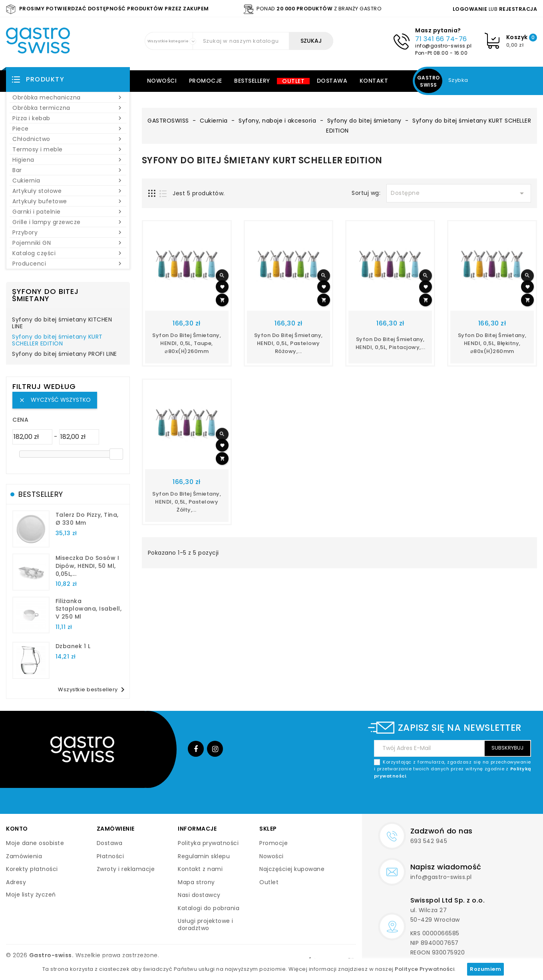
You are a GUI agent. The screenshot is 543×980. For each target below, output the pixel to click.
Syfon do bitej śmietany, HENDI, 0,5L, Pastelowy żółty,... (187, 502)
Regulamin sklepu (204, 856)
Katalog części (68, 253)
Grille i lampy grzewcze (68, 222)
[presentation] (470, 798)
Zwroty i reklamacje (126, 869)
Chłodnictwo (68, 139)
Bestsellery (252, 81)
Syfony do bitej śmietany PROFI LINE (65, 354)
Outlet (293, 81)
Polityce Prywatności (425, 969)
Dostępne (459, 193)
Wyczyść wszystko (55, 400)
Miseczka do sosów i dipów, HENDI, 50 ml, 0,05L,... (88, 566)
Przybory (68, 232)
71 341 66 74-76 (441, 39)
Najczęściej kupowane (292, 869)
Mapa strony (196, 882)
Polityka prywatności (208, 843)
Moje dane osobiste (35, 843)
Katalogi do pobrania (209, 908)
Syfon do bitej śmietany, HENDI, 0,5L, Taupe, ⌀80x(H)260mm (187, 343)
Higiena (68, 160)
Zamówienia (24, 856)
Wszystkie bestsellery (93, 690)
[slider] (116, 454)
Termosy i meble (68, 149)
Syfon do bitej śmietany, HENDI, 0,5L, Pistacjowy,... (391, 343)
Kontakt (374, 81)
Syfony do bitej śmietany (45, 295)
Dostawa (332, 81)
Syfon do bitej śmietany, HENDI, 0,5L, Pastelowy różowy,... (288, 343)
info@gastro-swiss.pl (443, 46)
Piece (68, 129)
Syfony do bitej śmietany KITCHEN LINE (62, 323)
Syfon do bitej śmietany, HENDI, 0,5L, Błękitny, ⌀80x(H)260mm (492, 343)
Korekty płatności (32, 869)
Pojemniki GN (68, 243)
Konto (17, 829)
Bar (68, 170)
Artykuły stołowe (68, 191)
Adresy (16, 882)
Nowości (162, 81)
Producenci (68, 264)
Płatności (110, 856)
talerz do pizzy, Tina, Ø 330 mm (87, 519)
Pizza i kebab (68, 118)
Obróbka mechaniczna (68, 97)
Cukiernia (68, 181)
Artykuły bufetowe (68, 201)
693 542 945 (429, 841)
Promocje (206, 81)
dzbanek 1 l (73, 646)
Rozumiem (485, 969)
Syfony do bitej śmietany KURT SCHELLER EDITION (57, 341)
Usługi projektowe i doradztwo (206, 924)
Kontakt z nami (200, 869)
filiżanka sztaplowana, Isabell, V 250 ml (89, 609)
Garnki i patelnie (68, 212)
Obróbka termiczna (68, 108)
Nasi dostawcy (199, 895)
